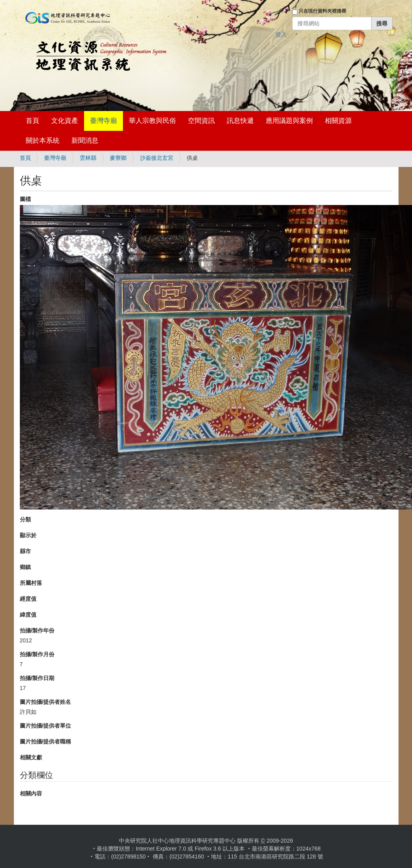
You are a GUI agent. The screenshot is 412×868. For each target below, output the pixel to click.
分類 (25, 519)
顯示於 (28, 535)
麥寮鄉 (118, 158)
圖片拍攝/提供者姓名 (46, 702)
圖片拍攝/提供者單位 (46, 726)
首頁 (33, 121)
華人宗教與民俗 (152, 121)
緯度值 (28, 615)
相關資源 (338, 121)
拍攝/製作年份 (37, 630)
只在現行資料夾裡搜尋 (322, 11)
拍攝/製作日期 (37, 678)
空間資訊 (201, 121)
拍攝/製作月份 (37, 654)
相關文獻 (31, 757)
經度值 (28, 599)
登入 (281, 34)
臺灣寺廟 (103, 121)
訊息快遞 (240, 121)
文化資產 (65, 121)
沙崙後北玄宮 (157, 158)
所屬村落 (31, 583)
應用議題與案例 (289, 121)
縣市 (25, 551)
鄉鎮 (25, 567)
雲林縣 (88, 158)
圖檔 (25, 199)
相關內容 (31, 793)
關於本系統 (43, 141)
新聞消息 (85, 141)
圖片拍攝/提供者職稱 (46, 742)
